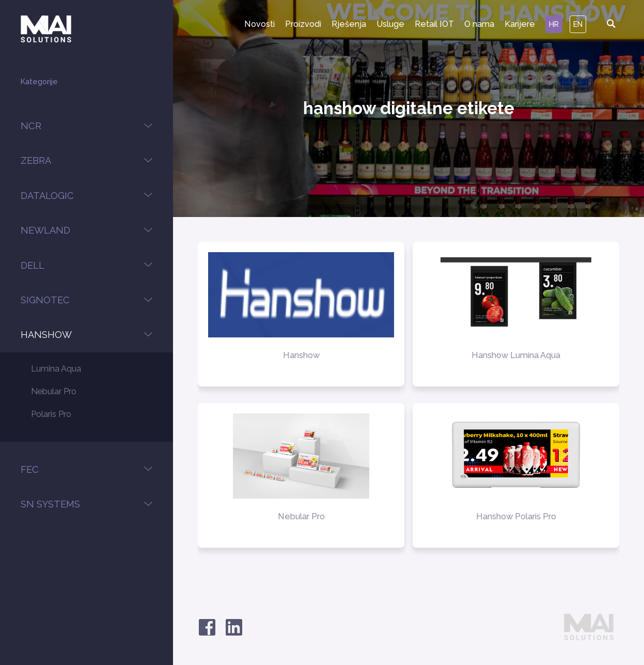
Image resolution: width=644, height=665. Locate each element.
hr (554, 24)
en (578, 24)
